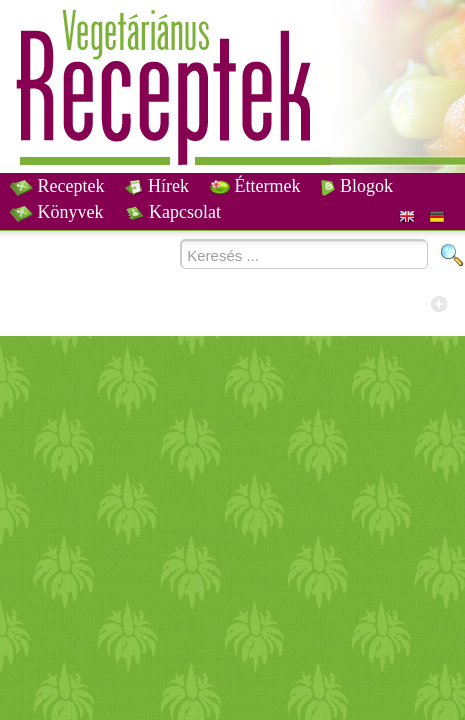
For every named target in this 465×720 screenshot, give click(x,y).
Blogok (357, 186)
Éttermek (255, 186)
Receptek (57, 186)
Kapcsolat (173, 212)
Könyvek (57, 212)
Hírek (156, 186)
